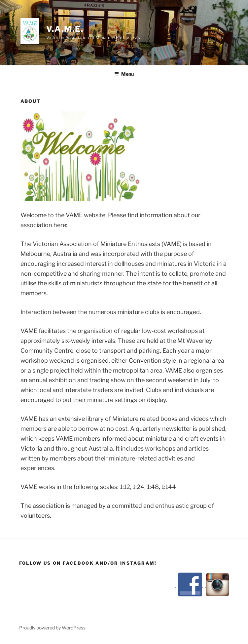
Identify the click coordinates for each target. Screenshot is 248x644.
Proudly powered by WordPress (52, 628)
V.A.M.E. (65, 29)
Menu (124, 74)
